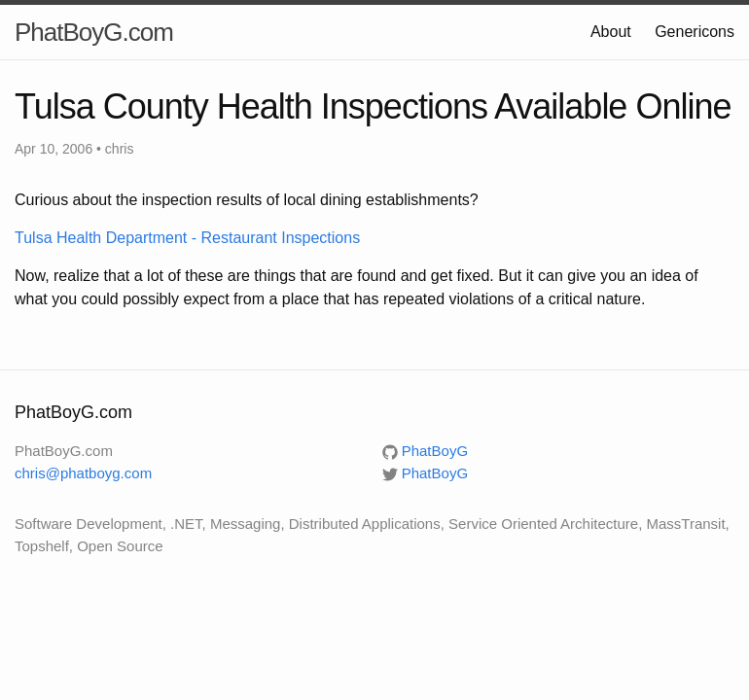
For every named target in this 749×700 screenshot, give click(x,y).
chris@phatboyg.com (83, 473)
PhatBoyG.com (94, 32)
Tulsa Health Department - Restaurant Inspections (187, 238)
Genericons (695, 32)
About (611, 32)
